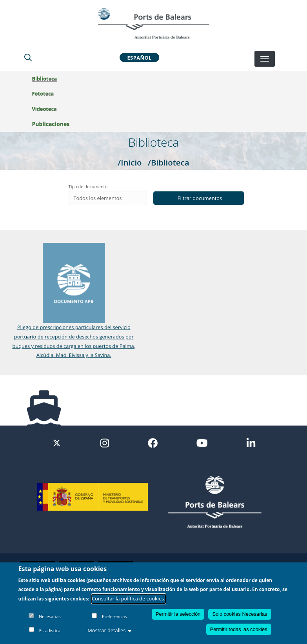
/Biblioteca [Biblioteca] (169, 162)
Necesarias (50, 616)
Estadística (50, 630)
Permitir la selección (178, 614)
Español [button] (139, 57)
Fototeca (43, 93)
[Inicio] (153, 23)
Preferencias (114, 616)
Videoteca (45, 109)
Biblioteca (45, 78)
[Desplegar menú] (265, 59)
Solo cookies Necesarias (240, 614)
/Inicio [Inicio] (130, 162)
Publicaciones (51, 124)
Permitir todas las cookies (239, 629)
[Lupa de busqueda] (28, 57)
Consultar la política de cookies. (129, 599)
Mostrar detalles (109, 630)
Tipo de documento (89, 186)
